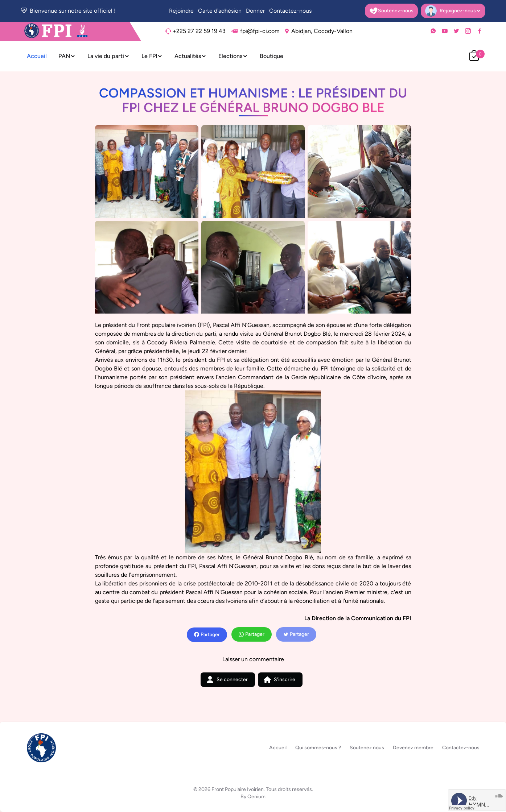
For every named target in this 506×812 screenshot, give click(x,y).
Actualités (191, 56)
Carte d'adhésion (220, 11)
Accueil (37, 56)
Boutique (271, 56)
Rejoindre (181, 11)
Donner (255, 11)
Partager (207, 635)
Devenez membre (413, 748)
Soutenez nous (367, 748)
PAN (67, 56)
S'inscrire (279, 680)
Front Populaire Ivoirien (238, 789)
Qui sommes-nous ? (318, 748)
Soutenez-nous (391, 11)
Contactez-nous (290, 11)
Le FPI (152, 56)
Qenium (256, 797)
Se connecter (227, 680)
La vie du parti (109, 56)
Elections (233, 56)
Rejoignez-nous (453, 11)
